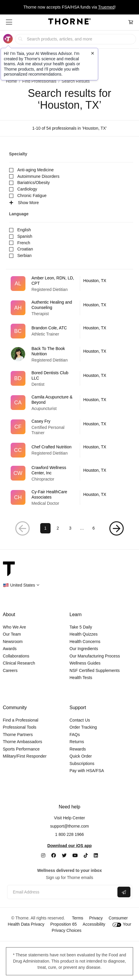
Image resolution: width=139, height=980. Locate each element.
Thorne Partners (18, 735)
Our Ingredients (84, 649)
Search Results (76, 81)
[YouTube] (75, 856)
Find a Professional (21, 720)
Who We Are (14, 627)
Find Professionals (39, 81)
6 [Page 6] (94, 528)
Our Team (12, 634)
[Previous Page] (23, 528)
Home (11, 81)
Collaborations (16, 656)
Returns (77, 742)
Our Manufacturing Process (95, 656)
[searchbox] (75, 39)
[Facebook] (54, 856)
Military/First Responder (25, 756)
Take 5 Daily (81, 627)
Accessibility (94, 924)
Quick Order (81, 756)
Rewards (78, 749)
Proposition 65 (64, 924)
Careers (10, 670)
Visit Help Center (70, 818)
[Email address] (62, 892)
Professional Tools (20, 727)
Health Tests (81, 678)
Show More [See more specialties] (24, 203)
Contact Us (80, 720)
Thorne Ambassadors (23, 742)
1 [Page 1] (46, 528)
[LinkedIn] (96, 856)
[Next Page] (117, 528)
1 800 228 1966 (69, 834)
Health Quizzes (84, 634)
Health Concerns (85, 642)
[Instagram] (43, 856)
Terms (77, 918)
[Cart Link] (131, 22)
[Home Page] (69, 22)
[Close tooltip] (93, 53)
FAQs (75, 735)
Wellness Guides (85, 663)
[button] (9, 22)
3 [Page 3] (70, 528)
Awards (10, 649)
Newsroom (13, 642)
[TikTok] (86, 856)
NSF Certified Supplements (95, 670)
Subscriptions (82, 764)
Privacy (96, 918)
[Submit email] (124, 892)
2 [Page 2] (58, 528)
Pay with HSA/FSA (87, 771)
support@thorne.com (70, 826)
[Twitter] (64, 856)
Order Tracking (83, 727)
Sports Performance (21, 749)
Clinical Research (19, 663)
